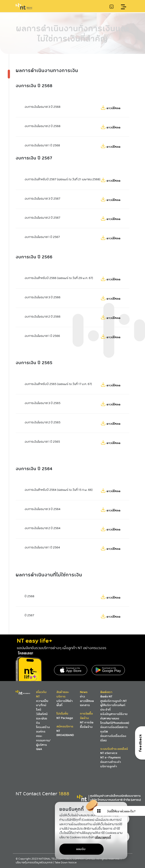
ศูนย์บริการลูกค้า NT (114, 701)
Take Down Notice (66, 863)
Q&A (39, 749)
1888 (64, 794)
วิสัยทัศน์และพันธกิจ (42, 718)
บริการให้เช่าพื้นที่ (65, 703)
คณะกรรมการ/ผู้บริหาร (43, 740)
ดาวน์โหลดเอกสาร (87, 703)
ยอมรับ (81, 849)
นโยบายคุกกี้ (103, 837)
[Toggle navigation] (123, 7)
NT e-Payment (110, 757)
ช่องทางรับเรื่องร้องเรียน (113, 738)
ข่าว (82, 696)
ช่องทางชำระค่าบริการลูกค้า (111, 764)
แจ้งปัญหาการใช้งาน (114, 714)
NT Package (65, 718)
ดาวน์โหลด (113, 108)
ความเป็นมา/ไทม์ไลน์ (42, 705)
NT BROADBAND (65, 733)
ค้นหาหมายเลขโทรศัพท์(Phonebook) (115, 721)
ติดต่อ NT (106, 696)
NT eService (109, 753)
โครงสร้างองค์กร (43, 729)
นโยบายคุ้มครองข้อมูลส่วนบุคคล (34, 863)
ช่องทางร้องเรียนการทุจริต (114, 729)
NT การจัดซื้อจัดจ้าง (87, 725)
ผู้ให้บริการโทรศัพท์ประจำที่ (113, 707)
